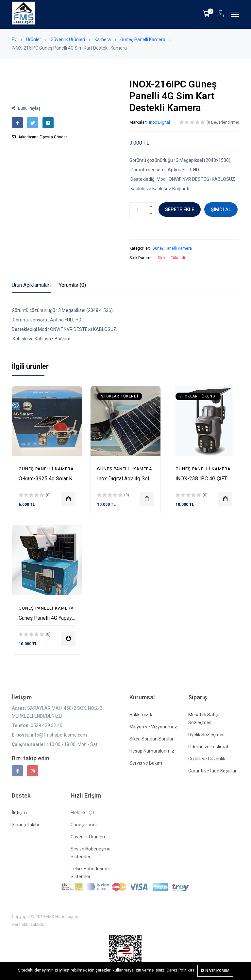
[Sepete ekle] (68, 499)
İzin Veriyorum (215, 971)
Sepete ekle (180, 210)
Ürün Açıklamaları (31, 285)
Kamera (103, 39)
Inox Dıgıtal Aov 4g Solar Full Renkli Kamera (147, 479)
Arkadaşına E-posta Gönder (39, 137)
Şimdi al (221, 210)
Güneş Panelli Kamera (143, 39)
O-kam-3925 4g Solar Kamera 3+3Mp (61, 479)
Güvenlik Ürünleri (68, 39)
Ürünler (34, 39)
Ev (14, 39)
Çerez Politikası (181, 970)
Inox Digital (159, 122)
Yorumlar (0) (72, 285)
